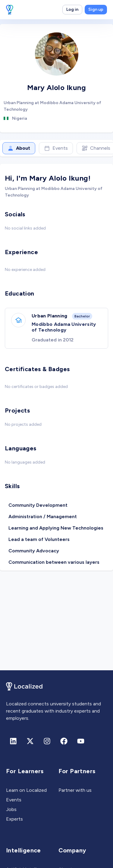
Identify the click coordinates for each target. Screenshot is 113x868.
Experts (14, 819)
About (19, 148)
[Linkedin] (13, 741)
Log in (72, 9)
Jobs (11, 809)
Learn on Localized (26, 790)
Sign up (96, 9)
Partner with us (75, 790)
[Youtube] (81, 741)
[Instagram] (47, 741)
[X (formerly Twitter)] (30, 741)
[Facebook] (64, 741)
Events (56, 148)
